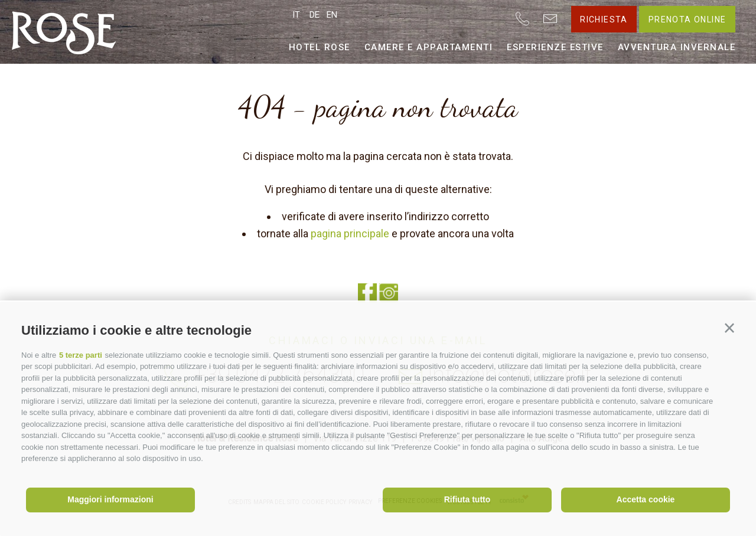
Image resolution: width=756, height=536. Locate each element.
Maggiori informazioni (110, 499)
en (332, 15)
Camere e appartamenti (429, 47)
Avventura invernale (677, 47)
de (315, 15)
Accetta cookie (646, 499)
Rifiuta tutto (467, 499)
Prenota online (687, 19)
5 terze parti (81, 355)
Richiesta (604, 19)
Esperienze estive (555, 47)
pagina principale (350, 233)
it (296, 15)
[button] (729, 328)
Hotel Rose (320, 47)
